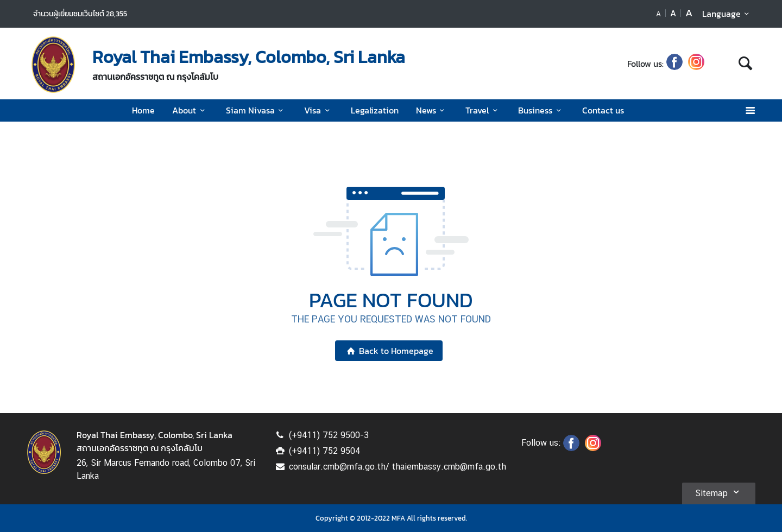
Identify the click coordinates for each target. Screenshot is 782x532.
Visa (319, 110)
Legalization (375, 110)
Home (143, 110)
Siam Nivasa (256, 110)
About (190, 110)
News (432, 110)
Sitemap (719, 492)
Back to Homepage (389, 351)
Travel (483, 110)
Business (541, 110)
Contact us (603, 110)
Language (727, 14)
